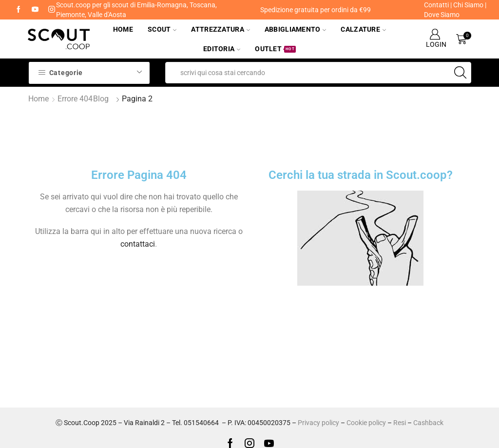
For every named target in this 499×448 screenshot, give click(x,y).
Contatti (436, 5)
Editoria (222, 49)
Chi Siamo (468, 5)
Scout (162, 29)
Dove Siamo (442, 15)
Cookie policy (366, 423)
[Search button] (461, 73)
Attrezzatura (220, 29)
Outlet (275, 49)
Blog (101, 99)
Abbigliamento (296, 29)
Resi (400, 423)
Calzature (363, 29)
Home (123, 29)
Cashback (428, 423)
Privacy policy (318, 423)
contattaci (138, 244)
